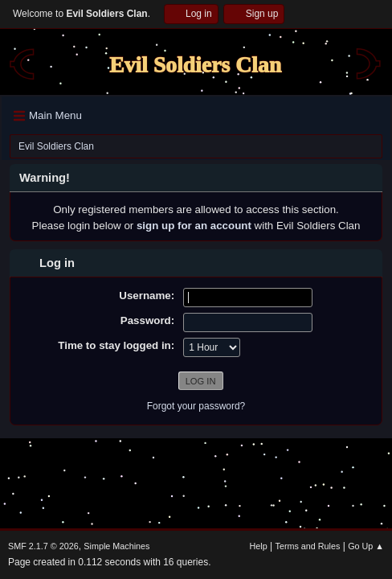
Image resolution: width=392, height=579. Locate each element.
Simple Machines (116, 546)
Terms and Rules (308, 546)
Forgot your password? (196, 406)
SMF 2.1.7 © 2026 (43, 546)
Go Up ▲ (366, 546)
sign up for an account (194, 226)
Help (259, 546)
